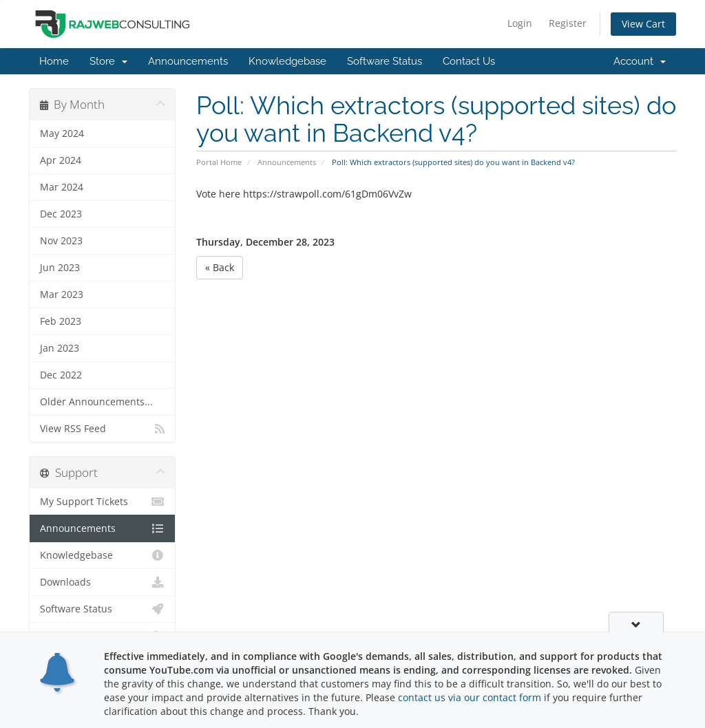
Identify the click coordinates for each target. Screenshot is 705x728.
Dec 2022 (61, 375)
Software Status (385, 61)
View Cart (643, 24)
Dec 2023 (61, 214)
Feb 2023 (61, 321)
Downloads (102, 582)
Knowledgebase (287, 61)
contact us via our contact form (470, 697)
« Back (220, 267)
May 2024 (62, 133)
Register (568, 23)
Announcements (188, 61)
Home (54, 61)
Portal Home (219, 162)
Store (108, 61)
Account (640, 61)
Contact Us (469, 61)
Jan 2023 (60, 348)
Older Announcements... (96, 402)
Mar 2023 (62, 295)
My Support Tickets (102, 502)
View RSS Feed (102, 429)
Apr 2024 (61, 160)
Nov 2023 (61, 241)
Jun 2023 (60, 268)
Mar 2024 (62, 187)
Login (520, 23)
